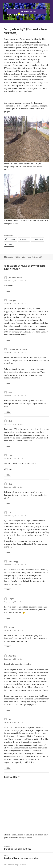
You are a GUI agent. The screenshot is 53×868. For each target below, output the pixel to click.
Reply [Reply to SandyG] (8, 340)
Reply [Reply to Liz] (8, 553)
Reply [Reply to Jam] (8, 768)
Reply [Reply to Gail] (8, 412)
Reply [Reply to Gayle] (8, 618)
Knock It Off (38, 257)
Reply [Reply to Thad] (8, 475)
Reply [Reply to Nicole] (8, 647)
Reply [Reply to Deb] (8, 446)
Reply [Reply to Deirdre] (8, 710)
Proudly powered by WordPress (15, 865)
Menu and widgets (29, 12)
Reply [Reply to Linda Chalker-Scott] (8, 383)
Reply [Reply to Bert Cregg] (8, 590)
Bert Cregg (27, 257)
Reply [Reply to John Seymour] (8, 291)
